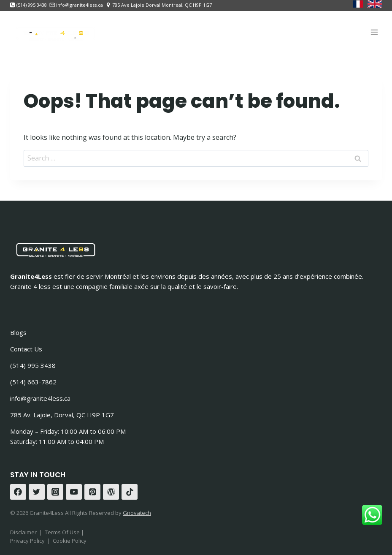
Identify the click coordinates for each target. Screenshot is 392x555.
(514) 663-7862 (33, 382)
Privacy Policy (27, 541)
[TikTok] (130, 492)
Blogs (18, 332)
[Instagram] (55, 492)
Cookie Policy (70, 541)
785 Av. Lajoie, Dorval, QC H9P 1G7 (62, 415)
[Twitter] (37, 492)
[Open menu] (374, 32)
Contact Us (26, 349)
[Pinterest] (92, 492)
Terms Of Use (63, 532)
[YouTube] (74, 492)
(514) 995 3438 (33, 365)
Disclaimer (23, 532)
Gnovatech (137, 513)
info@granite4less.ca (40, 398)
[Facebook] (18, 492)
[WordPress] (111, 492)
